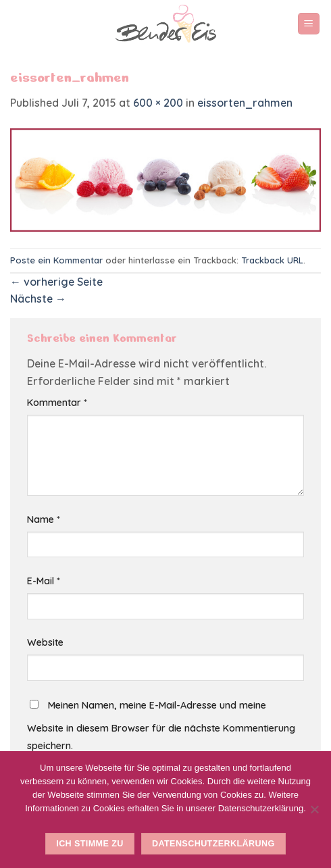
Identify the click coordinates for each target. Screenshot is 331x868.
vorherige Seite (56, 282)
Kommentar (57, 403)
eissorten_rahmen (245, 103)
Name (44, 519)
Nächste (38, 299)
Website (45, 642)
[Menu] (309, 24)
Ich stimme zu (90, 844)
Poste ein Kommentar (56, 260)
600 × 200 (158, 103)
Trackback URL (272, 260)
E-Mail (44, 581)
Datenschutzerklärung (213, 844)
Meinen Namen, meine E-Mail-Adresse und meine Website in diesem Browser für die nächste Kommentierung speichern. (161, 725)
